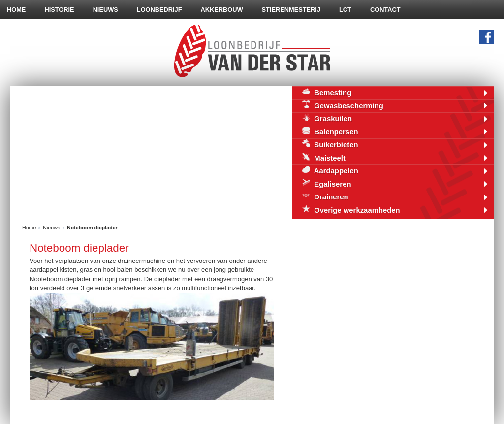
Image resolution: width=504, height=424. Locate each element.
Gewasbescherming (343, 105)
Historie (59, 10)
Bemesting (327, 92)
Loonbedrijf (159, 10)
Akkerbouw (222, 10)
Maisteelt (324, 157)
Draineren (325, 196)
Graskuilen (327, 118)
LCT (345, 10)
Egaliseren (327, 183)
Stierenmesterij (291, 10)
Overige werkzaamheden (351, 210)
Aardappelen (330, 170)
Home (29, 228)
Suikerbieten (330, 144)
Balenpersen (330, 131)
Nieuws (106, 10)
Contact (385, 10)
